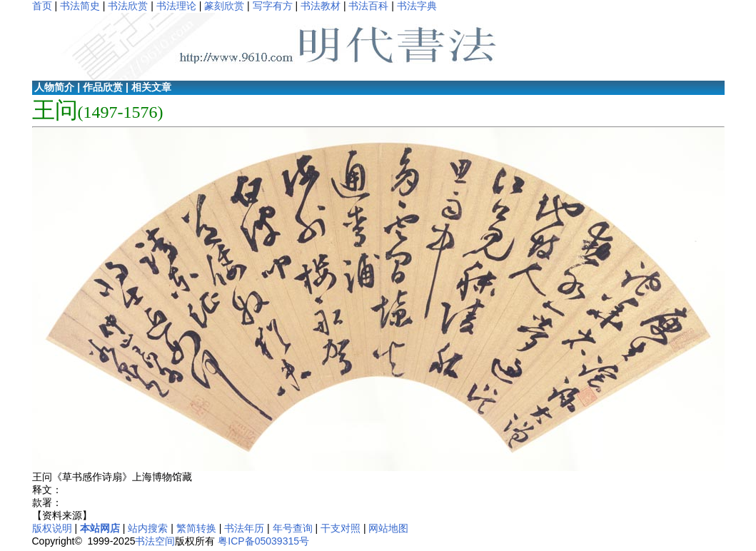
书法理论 (176, 6)
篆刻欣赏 (224, 6)
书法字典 (417, 6)
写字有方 (273, 6)
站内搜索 (148, 528)
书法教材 (321, 6)
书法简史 (80, 6)
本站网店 (100, 528)
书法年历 (244, 528)
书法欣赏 (128, 6)
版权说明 (52, 528)
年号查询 (293, 528)
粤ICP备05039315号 (263, 541)
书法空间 (155, 541)
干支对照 (341, 528)
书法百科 (368, 6)
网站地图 (388, 528)
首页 (42, 6)
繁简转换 (196, 528)
